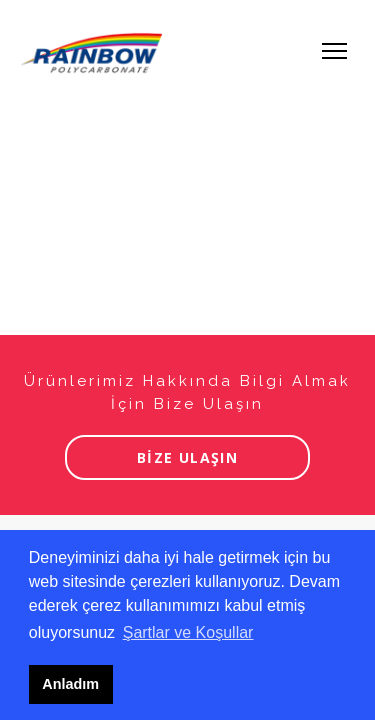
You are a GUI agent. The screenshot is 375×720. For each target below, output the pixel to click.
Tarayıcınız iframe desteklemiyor (187, 360)
